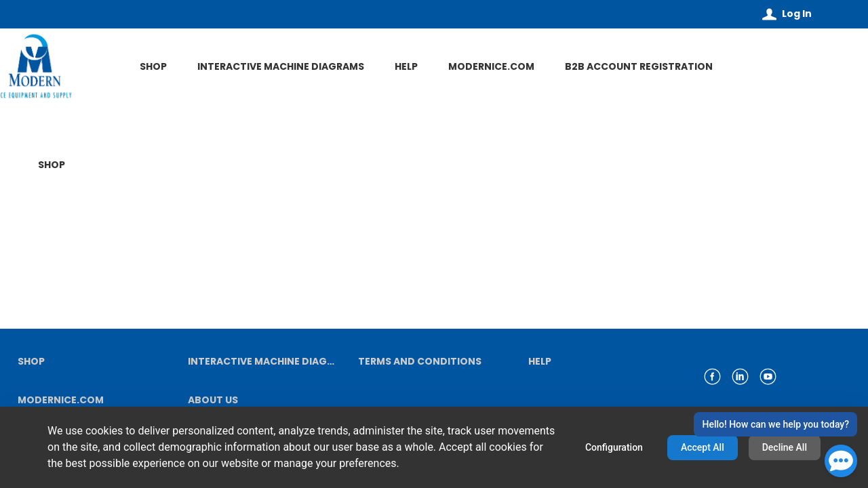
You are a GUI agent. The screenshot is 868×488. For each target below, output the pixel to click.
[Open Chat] (841, 461)
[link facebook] (712, 377)
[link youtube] (768, 377)
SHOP (52, 165)
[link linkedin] (740, 377)
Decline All (785, 447)
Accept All (703, 447)
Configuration (614, 447)
